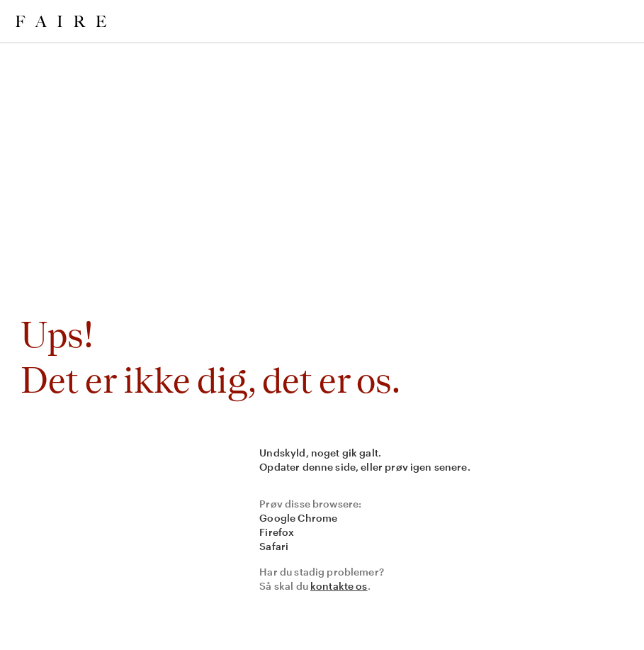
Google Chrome (298, 518)
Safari (274, 546)
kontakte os (339, 586)
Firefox (277, 532)
